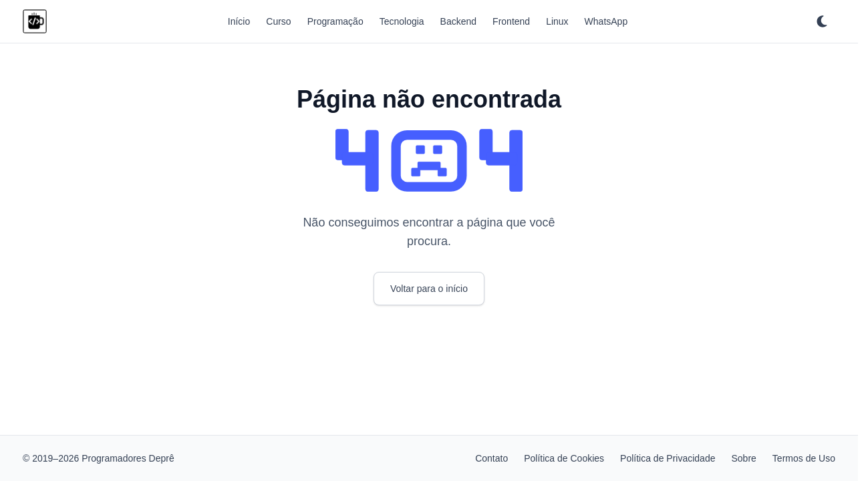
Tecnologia (402, 21)
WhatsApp (606, 21)
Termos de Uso (804, 458)
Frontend (511, 21)
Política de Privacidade (668, 458)
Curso (278, 21)
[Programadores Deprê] (35, 21)
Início (239, 21)
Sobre (743, 458)
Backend (458, 21)
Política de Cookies (564, 458)
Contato (491, 458)
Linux (557, 21)
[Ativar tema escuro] (822, 21)
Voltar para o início (429, 289)
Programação (335, 21)
